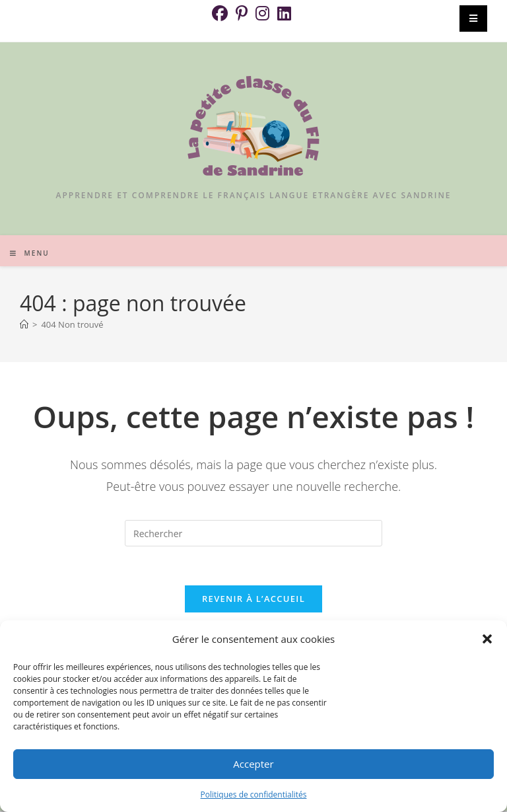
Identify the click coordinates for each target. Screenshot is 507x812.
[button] (487, 639)
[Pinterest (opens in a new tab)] (242, 13)
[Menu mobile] (30, 253)
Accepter (253, 764)
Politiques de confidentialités (254, 794)
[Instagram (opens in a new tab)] (262, 13)
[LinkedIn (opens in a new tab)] (284, 13)
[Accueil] (24, 324)
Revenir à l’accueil (253, 600)
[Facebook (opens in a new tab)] (222, 13)
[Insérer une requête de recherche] (253, 533)
